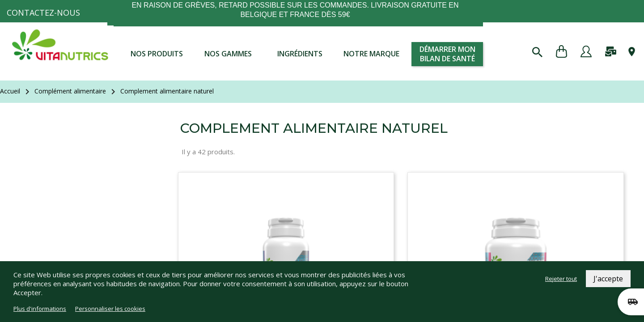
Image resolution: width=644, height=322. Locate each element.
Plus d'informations (40, 309)
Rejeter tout (561, 279)
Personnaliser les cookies (110, 309)
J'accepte (608, 279)
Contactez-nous (43, 13)
